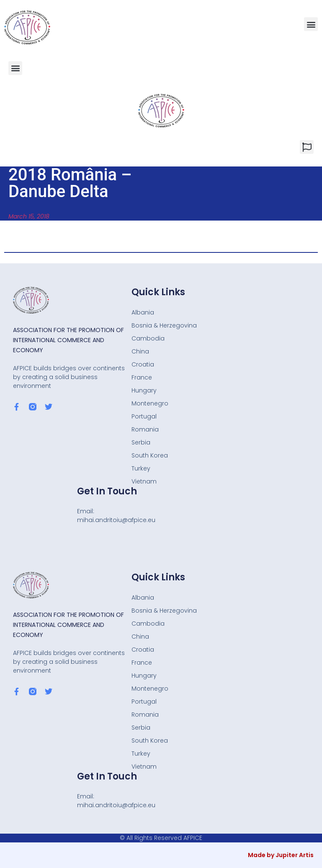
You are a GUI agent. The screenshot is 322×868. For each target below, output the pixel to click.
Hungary (144, 390)
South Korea (150, 455)
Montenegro (150, 403)
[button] (311, 24)
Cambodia (148, 338)
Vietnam (144, 481)
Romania (145, 429)
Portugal (144, 416)
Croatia (143, 364)
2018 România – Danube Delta (70, 183)
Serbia (141, 442)
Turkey (141, 468)
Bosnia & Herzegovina (164, 325)
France (142, 377)
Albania (143, 312)
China (140, 351)
